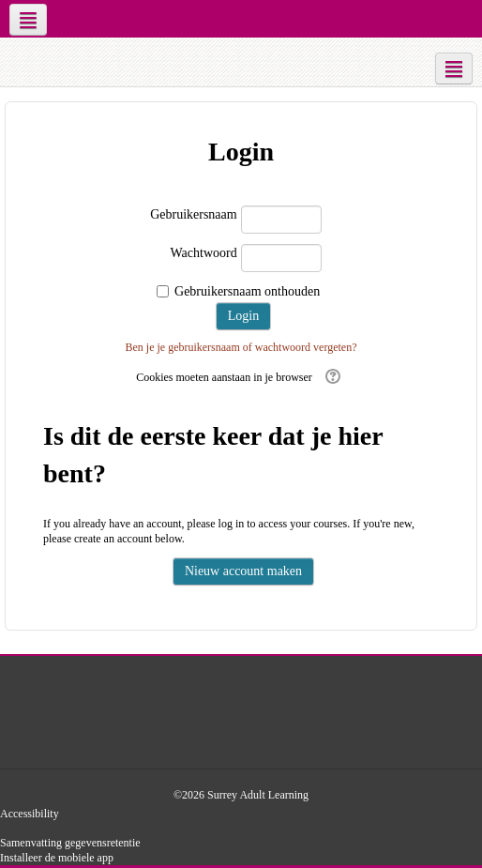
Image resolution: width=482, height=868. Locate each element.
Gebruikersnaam (194, 214)
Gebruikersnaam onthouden (247, 291)
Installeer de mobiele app (57, 858)
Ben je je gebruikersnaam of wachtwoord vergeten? (241, 347)
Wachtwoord (203, 253)
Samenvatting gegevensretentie (70, 843)
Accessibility (30, 814)
